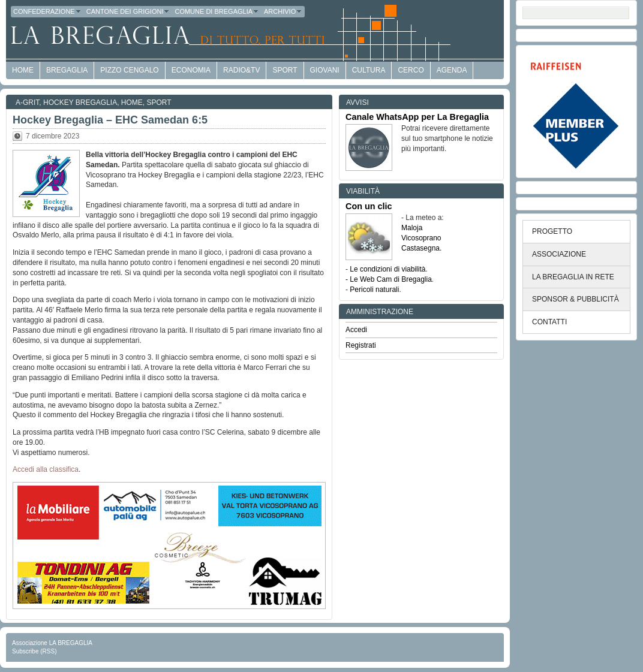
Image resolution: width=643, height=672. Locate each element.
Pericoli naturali (374, 290)
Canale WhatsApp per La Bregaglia (417, 117)
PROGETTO (552, 231)
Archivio (283, 11)
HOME (23, 70)
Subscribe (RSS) (34, 651)
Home (132, 103)
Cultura (369, 70)
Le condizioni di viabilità (387, 269)
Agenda (452, 70)
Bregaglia (67, 70)
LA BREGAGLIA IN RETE (573, 277)
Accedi (356, 330)
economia (191, 70)
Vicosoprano (421, 238)
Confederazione (47, 11)
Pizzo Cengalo (129, 70)
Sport (285, 70)
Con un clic (369, 206)
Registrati (361, 345)
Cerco (411, 70)
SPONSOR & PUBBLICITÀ (576, 299)
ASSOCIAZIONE (559, 254)
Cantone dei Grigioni (128, 11)
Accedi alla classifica (46, 469)
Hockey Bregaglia (80, 103)
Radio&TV (241, 70)
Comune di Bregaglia (217, 11)
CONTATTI (549, 322)
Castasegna (420, 248)
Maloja (412, 228)
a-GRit (27, 103)
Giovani (325, 70)
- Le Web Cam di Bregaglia (389, 279)
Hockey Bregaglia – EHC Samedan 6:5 (110, 120)
